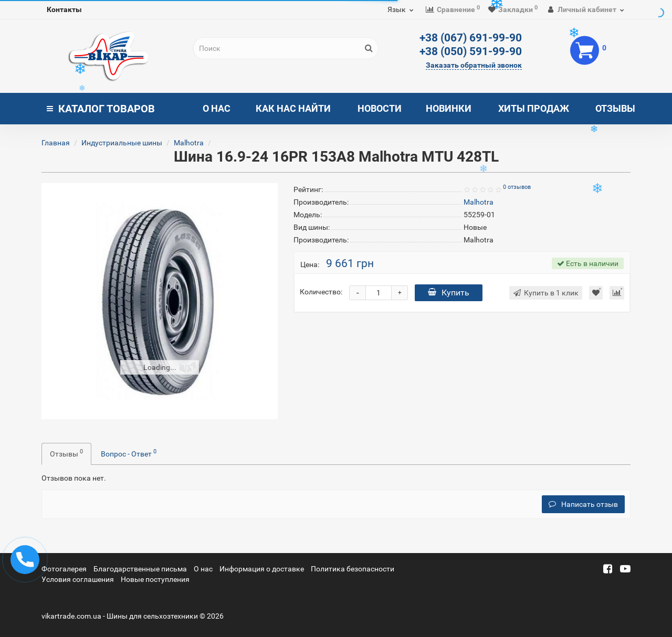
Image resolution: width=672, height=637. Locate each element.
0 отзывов (517, 187)
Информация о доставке (262, 569)
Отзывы (615, 108)
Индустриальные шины (122, 143)
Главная (56, 143)
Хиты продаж (534, 108)
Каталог (101, 109)
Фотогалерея (64, 569)
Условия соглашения (78, 579)
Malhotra (189, 143)
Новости (380, 108)
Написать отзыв (583, 504)
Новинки (449, 108)
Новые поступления (155, 579)
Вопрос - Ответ (129, 453)
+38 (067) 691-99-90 (471, 38)
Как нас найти (293, 108)
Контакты (64, 9)
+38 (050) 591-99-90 (471, 51)
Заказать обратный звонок (474, 65)
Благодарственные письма (140, 569)
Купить (449, 293)
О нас (217, 108)
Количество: (321, 292)
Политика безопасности (353, 569)
